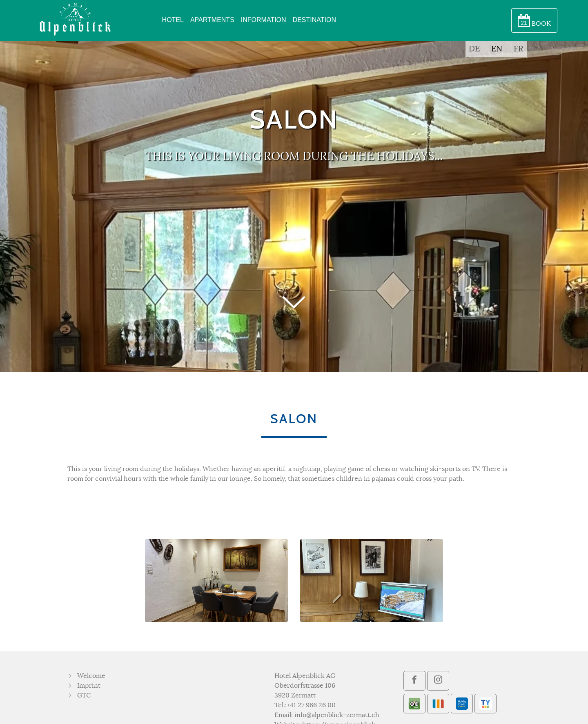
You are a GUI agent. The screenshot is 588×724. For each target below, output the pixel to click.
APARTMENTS (212, 20)
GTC (84, 695)
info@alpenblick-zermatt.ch (337, 715)
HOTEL (173, 20)
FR (519, 49)
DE (474, 49)
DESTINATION (314, 20)
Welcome (91, 676)
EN (497, 49)
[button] (294, 322)
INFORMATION (264, 20)
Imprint (89, 686)
